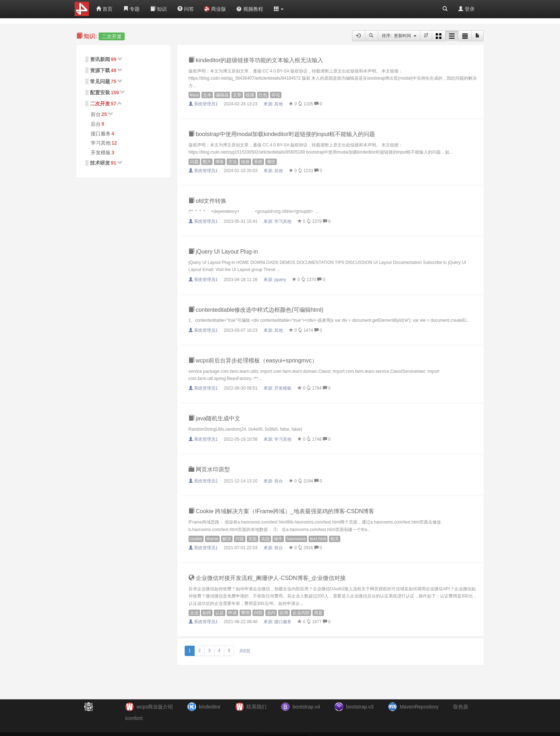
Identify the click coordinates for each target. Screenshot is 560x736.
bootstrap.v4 (306, 707)
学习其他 (101, 143)
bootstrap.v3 (360, 707)
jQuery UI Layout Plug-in (223, 252)
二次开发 (100, 104)
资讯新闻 (100, 59)
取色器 (461, 707)
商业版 (215, 9)
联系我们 (256, 707)
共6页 (245, 651)
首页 (104, 9)
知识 (159, 9)
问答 (186, 9)
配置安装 (100, 92)
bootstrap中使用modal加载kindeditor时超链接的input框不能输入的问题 (282, 134)
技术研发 (100, 163)
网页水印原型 (209, 469)
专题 (131, 9)
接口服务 (101, 134)
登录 (466, 9)
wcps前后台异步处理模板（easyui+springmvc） (253, 361)
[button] (279, 9)
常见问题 (100, 81)
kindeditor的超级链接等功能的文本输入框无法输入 (256, 60)
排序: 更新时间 (399, 36)
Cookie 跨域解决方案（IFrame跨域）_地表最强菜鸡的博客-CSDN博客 (282, 511)
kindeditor (210, 707)
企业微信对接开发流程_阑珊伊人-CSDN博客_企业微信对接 (267, 578)
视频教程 (250, 9)
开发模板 (101, 152)
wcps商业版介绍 (155, 707)
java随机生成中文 (215, 418)
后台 (96, 124)
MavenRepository (419, 707)
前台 (96, 114)
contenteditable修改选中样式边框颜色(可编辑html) (256, 310)
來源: (274, 104)
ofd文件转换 (208, 201)
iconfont (134, 718)
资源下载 (100, 70)
